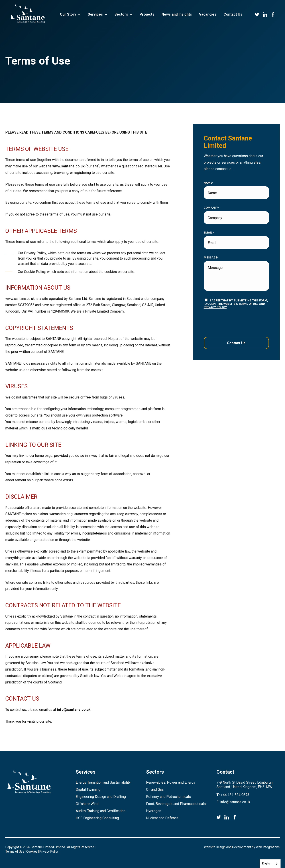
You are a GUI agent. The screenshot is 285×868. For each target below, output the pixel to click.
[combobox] (270, 864)
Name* (209, 183)
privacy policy (215, 307)
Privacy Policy (49, 852)
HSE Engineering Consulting (97, 818)
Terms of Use (15, 852)
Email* (209, 233)
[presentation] (231, 323)
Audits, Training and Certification (101, 811)
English (267, 863)
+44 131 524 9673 (235, 795)
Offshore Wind (87, 804)
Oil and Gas (155, 790)
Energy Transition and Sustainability (103, 782)
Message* (211, 258)
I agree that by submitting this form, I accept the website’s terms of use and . (236, 304)
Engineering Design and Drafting (101, 797)
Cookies (32, 852)
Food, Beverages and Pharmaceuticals (176, 804)
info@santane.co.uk (74, 710)
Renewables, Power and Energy (171, 782)
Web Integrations (268, 847)
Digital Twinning (88, 790)
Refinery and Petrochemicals (168, 797)
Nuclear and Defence (162, 818)
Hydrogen (154, 811)
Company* (212, 208)
